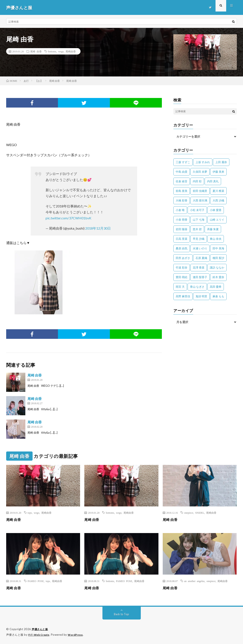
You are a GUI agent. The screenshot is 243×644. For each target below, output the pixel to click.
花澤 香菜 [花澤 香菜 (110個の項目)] (199, 267)
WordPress (78, 634)
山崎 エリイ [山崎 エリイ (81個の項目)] (217, 220)
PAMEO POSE (36, 581)
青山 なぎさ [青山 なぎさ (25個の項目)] (197, 287)
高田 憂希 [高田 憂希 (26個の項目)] (216, 287)
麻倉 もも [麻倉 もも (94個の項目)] (218, 296)
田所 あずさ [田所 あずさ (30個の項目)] (183, 258)
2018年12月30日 (98, 228)
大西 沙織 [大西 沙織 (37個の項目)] (218, 200)
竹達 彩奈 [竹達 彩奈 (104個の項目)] (182, 267)
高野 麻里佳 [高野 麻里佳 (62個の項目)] (183, 296)
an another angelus (194, 581)
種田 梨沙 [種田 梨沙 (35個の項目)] (218, 258)
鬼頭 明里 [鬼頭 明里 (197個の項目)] (201, 296)
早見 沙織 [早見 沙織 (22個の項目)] (199, 239)
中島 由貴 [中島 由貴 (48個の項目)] (182, 172)
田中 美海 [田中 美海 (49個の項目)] (218, 248)
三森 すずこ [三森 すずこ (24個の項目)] (183, 162)
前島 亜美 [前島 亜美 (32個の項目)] (182, 191)
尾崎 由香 (36, 51)
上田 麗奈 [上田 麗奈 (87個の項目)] (221, 162)
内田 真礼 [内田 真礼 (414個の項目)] (213, 181)
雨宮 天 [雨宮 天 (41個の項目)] (180, 287)
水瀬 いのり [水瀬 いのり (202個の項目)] (200, 248)
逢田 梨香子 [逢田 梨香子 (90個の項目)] (200, 277)
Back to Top (121, 614)
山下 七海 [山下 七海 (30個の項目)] (199, 220)
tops (30, 513)
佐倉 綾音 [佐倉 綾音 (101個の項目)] (182, 181)
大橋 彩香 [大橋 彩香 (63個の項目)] (182, 200)
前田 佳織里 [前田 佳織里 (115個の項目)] (200, 191)
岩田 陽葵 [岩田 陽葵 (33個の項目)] (182, 229)
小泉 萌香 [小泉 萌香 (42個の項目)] (182, 220)
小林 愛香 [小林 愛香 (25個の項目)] (216, 210)
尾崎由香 (71, 51)
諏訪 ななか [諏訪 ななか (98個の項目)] (217, 267)
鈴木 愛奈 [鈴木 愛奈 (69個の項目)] (218, 277)
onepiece (189, 513)
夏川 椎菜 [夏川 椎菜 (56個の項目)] (218, 191)
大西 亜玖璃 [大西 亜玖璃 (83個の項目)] (200, 200)
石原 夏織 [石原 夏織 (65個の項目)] (201, 258)
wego (61, 51)
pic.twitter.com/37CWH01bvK (68, 218)
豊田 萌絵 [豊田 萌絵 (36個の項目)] (182, 277)
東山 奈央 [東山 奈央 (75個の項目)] (216, 239)
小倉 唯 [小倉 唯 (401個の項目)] (180, 210)
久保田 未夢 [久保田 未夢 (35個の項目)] (200, 172)
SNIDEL (200, 513)
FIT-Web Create (40, 634)
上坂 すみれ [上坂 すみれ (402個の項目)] (203, 162)
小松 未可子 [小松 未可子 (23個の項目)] (197, 210)
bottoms (52, 51)
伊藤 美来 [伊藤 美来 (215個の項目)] (218, 172)
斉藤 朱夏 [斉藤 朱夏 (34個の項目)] (213, 229)
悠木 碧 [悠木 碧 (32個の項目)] (197, 229)
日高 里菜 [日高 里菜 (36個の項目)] (182, 239)
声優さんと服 (40, 629)
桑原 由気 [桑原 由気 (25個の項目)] (182, 248)
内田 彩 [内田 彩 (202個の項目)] (197, 181)
